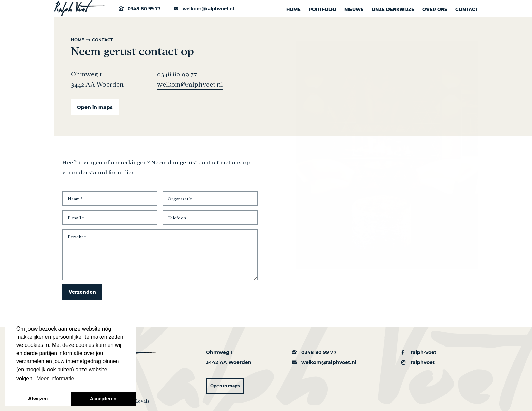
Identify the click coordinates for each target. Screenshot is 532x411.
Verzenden (82, 292)
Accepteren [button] (103, 399)
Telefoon (177, 217)
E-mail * (76, 217)
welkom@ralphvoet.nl (204, 8)
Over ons (435, 9)
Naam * (75, 198)
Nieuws (354, 9)
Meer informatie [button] (55, 379)
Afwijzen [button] (38, 399)
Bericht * (77, 236)
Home (293, 9)
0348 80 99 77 (143, 8)
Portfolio (322, 9)
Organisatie (180, 198)
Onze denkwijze (393, 9)
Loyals (142, 399)
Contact (467, 9)
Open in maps (95, 107)
